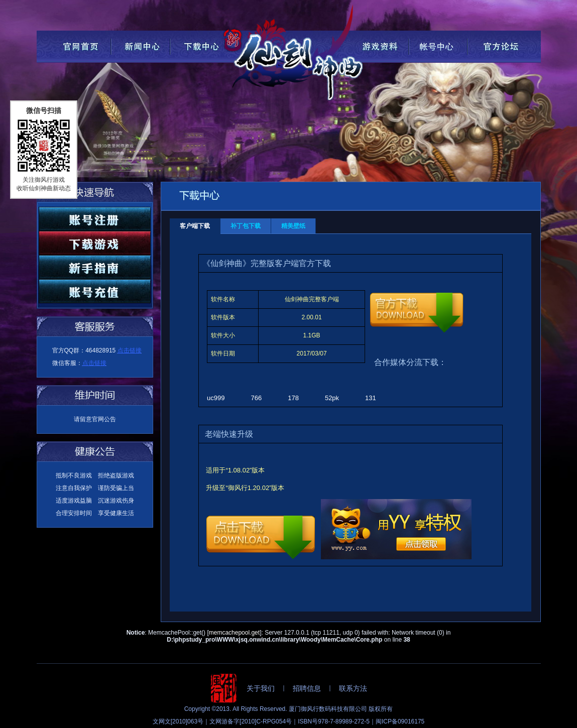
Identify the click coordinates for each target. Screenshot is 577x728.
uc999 (216, 398)
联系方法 (353, 688)
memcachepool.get (234, 633)
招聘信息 (307, 688)
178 (293, 398)
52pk (332, 398)
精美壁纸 (293, 226)
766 (257, 398)
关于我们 (261, 688)
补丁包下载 (246, 226)
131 (371, 398)
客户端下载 (195, 226)
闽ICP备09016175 (400, 721)
